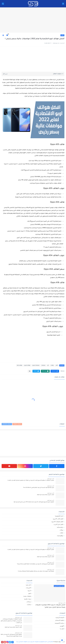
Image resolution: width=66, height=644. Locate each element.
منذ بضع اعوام (50, 479)
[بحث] (3, 4)
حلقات (61, 533)
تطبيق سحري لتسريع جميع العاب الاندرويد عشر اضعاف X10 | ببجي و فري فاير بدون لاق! (34, 502)
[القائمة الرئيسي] (63, 4)
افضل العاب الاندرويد (58, 519)
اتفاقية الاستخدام (60, 620)
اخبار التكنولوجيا (59, 516)
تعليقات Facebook (7, 424)
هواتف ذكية (19, 365)
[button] (55, 371)
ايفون (30, 593)
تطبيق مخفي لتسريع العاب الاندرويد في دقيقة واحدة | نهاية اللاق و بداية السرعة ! (36, 564)
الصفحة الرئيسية (60, 617)
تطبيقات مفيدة (27, 596)
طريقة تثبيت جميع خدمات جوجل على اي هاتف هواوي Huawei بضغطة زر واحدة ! (36, 571)
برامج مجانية (60, 527)
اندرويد (29, 590)
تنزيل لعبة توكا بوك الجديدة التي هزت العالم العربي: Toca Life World (39, 488)
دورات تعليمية (27, 599)
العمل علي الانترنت (58, 524)
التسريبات (28, 588)
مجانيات (29, 604)
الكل (62, 35)
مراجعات (43, 365)
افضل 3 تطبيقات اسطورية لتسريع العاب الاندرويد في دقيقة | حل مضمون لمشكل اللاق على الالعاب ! (31, 480)
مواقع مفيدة (60, 536)
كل (48, 365)
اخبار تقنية (28, 585)
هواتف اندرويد (27, 365)
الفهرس (62, 626)
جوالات (52, 365)
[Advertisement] (33, 20)
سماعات (29, 602)
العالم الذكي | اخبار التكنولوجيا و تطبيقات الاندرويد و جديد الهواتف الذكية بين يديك (35, 642)
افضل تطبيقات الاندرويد (57, 522)
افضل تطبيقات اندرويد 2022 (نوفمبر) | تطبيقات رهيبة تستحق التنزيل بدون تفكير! (50, 606)
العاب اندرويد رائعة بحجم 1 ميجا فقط (46, 495)
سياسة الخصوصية (59, 623)
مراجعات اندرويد (36, 365)
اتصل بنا (62, 629)
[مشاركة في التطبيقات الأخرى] (30, 371)
